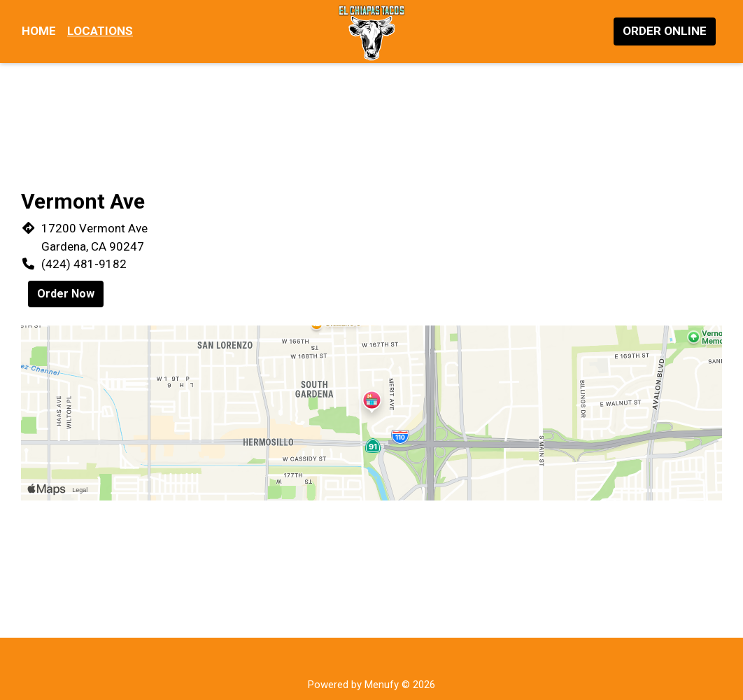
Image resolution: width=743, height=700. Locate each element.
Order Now (66, 294)
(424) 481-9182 (84, 264)
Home (39, 31)
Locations (100, 31)
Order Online (665, 31)
